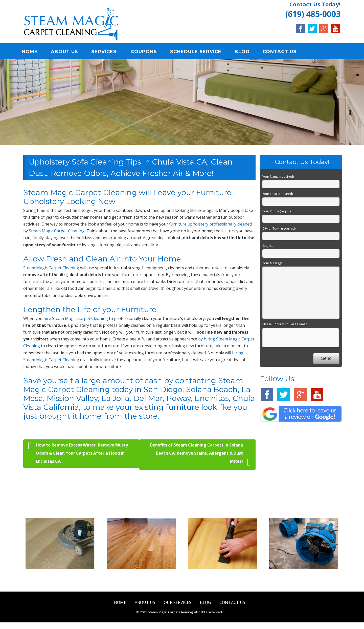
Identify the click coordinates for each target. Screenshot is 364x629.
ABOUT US (66, 52)
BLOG (244, 52)
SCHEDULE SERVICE (198, 52)
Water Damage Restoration (304, 576)
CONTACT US (282, 52)
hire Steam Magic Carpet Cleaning (76, 319)
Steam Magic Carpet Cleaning (57, 232)
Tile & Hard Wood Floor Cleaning (141, 579)
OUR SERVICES (178, 603)
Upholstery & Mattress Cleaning (223, 579)
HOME (32, 52)
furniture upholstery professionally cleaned (210, 225)
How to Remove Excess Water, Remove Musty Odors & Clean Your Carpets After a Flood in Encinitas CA (78, 453)
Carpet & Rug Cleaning (60, 576)
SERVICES (106, 52)
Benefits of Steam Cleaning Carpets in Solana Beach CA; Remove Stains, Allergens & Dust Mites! (200, 455)
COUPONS (146, 52)
